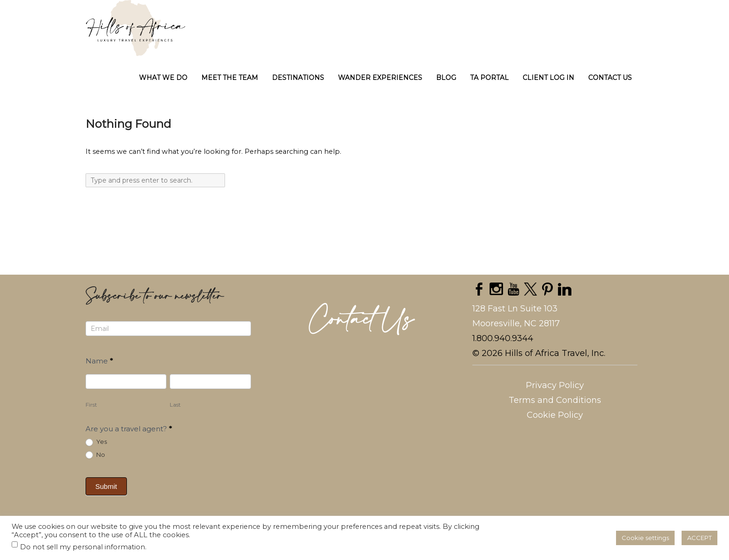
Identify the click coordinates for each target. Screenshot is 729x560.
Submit (106, 486)
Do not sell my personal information (83, 547)
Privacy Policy (555, 385)
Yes (96, 442)
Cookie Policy (555, 415)
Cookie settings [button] (645, 538)
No (95, 455)
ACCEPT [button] (699, 538)
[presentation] (240, 491)
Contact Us (361, 320)
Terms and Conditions (555, 400)
